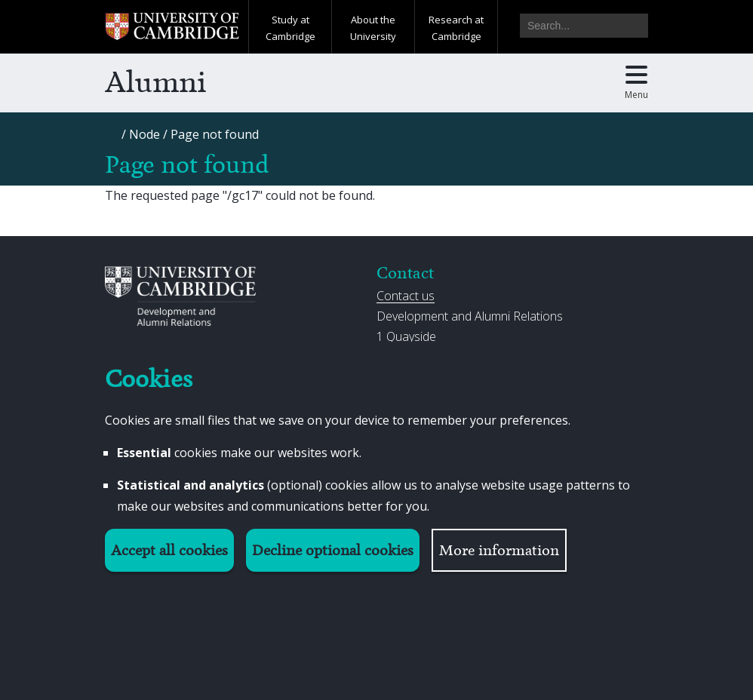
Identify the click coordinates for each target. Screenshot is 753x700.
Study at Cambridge (290, 28)
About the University (373, 28)
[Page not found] (215, 134)
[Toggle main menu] (636, 83)
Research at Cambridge (456, 28)
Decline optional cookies (333, 550)
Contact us (406, 296)
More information (499, 550)
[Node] (144, 134)
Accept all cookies (169, 550)
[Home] (112, 139)
